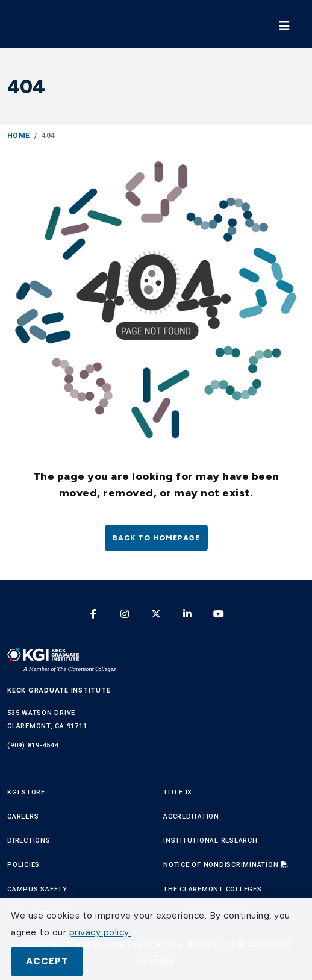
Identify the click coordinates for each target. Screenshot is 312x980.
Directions (29, 841)
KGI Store (26, 792)
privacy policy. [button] (101, 932)
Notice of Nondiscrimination (221, 865)
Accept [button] (47, 961)
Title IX (178, 792)
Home (18, 136)
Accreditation (191, 816)
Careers (23, 816)
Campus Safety (37, 889)
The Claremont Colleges (213, 889)
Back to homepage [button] (156, 538)
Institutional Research (211, 841)
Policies (23, 865)
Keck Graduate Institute (59, 691)
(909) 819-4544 (33, 745)
